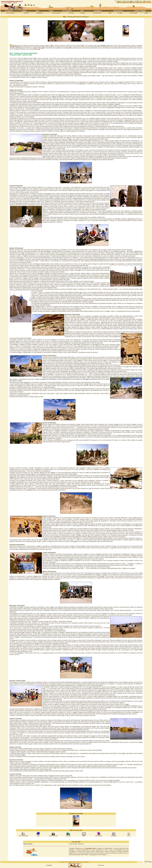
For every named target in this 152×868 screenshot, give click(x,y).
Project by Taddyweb (84, 862)
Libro (38, 836)
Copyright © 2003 (64, 862)
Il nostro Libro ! (26, 36)
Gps (84, 836)
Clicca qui (37, 49)
